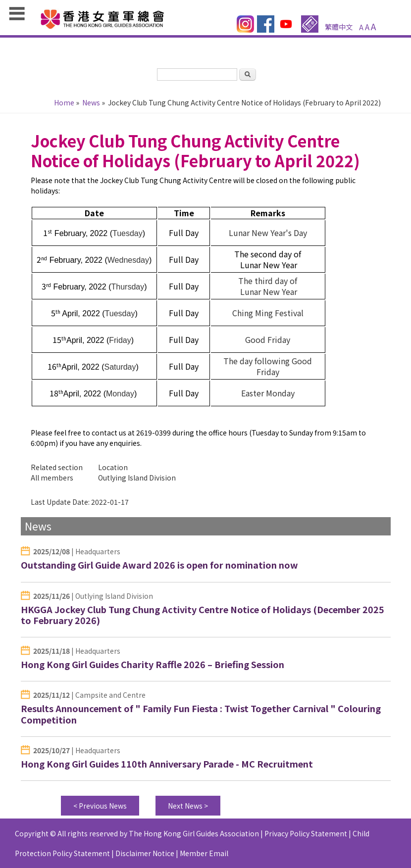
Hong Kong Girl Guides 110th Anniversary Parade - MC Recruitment (167, 764)
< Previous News (100, 806)
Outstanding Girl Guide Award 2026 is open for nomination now (159, 565)
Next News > (188, 806)
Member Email (204, 853)
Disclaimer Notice (145, 853)
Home (64, 102)
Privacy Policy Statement (306, 833)
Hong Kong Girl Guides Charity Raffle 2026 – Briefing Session (153, 664)
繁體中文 (339, 27)
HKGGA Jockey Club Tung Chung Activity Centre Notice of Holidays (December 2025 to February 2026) (203, 615)
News (91, 102)
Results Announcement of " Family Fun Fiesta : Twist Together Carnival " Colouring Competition (201, 714)
